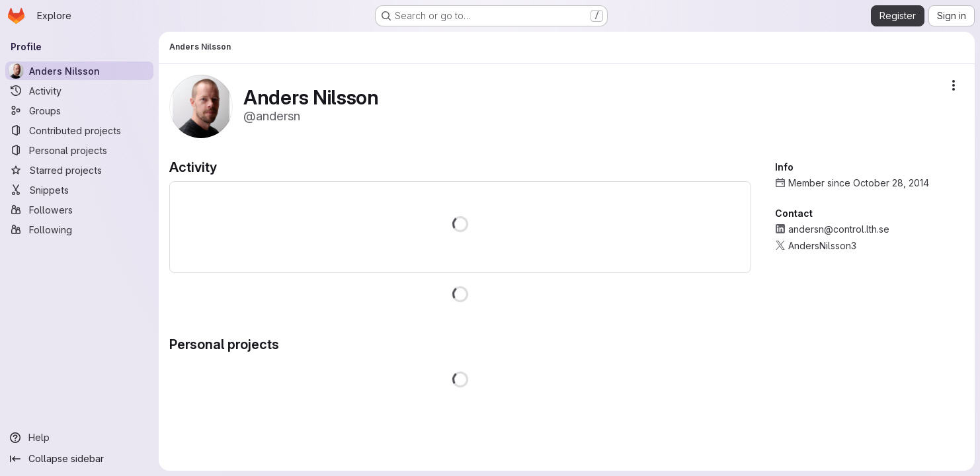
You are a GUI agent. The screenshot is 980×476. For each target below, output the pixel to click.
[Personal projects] (79, 150)
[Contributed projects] (79, 130)
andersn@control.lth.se (839, 229)
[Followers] (79, 210)
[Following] (79, 229)
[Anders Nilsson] (79, 71)
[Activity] (79, 91)
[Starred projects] (79, 170)
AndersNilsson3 (822, 246)
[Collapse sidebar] (79, 459)
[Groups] (79, 110)
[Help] (79, 438)
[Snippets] (79, 190)
